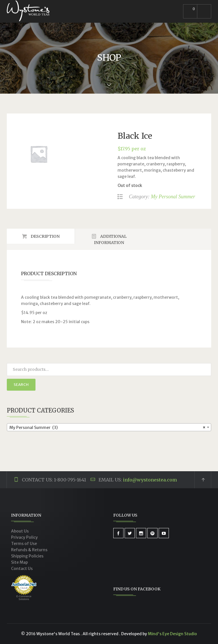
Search (21, 385)
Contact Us (22, 569)
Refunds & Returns (29, 550)
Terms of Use (24, 544)
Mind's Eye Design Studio (172, 634)
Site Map (19, 562)
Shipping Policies (27, 556)
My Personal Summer (173, 197)
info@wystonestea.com (150, 480)
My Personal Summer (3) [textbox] (107, 428)
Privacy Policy (24, 537)
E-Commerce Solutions (24, 598)
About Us (20, 531)
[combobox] (109, 427)
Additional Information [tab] (110, 239)
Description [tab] (45, 236)
